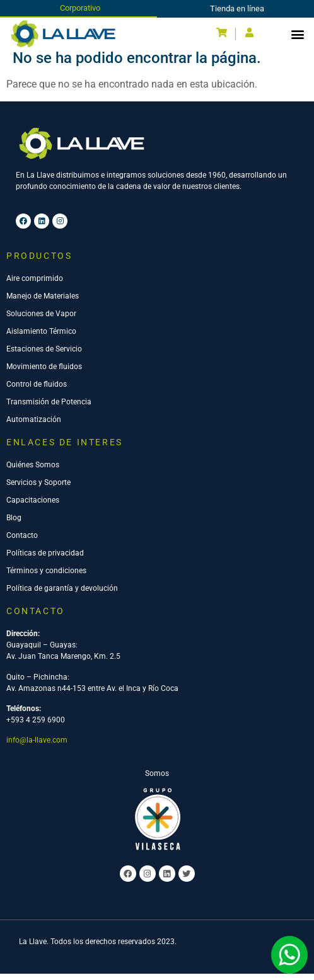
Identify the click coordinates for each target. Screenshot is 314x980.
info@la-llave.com (37, 746)
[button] (297, 34)
